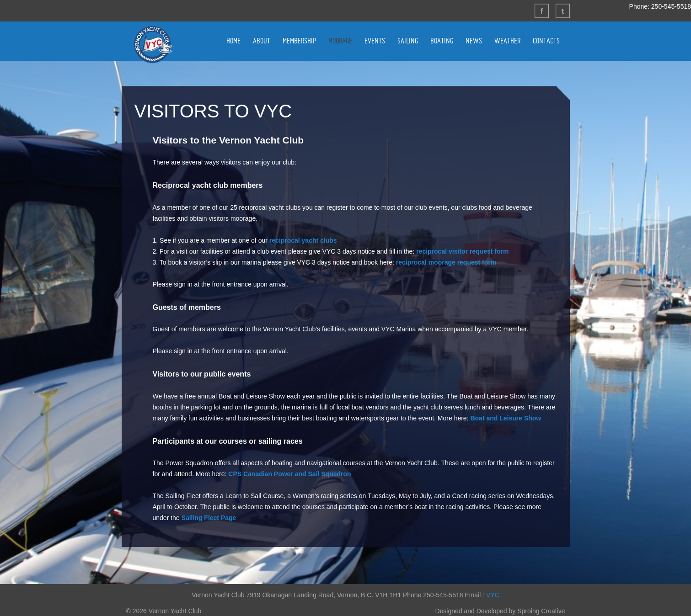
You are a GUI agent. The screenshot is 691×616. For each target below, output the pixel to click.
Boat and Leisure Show (506, 418)
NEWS (474, 41)
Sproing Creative (541, 611)
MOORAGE (340, 41)
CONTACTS (546, 41)
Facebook (541, 11)
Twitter (562, 11)
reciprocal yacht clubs (303, 240)
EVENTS (375, 41)
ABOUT (262, 41)
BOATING (442, 41)
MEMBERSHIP (299, 41)
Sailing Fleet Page (209, 518)
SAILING (408, 41)
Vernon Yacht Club (153, 44)
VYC (493, 595)
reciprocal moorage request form (446, 262)
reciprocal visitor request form (462, 251)
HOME (233, 41)
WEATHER (507, 41)
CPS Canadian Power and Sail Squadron (289, 474)
